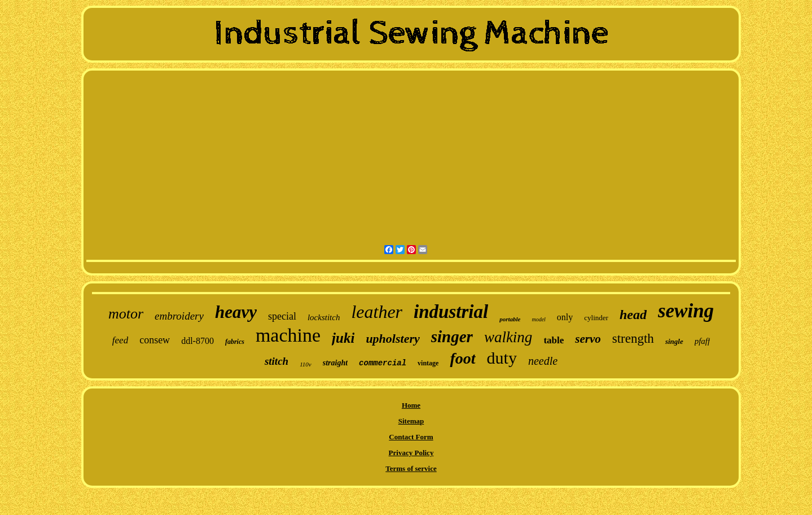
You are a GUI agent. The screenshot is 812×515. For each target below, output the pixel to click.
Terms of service (411, 468)
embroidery (179, 316)
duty (502, 358)
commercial (383, 363)
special (282, 316)
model (538, 319)
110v (306, 364)
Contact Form (411, 437)
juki (343, 338)
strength (633, 339)
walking (508, 337)
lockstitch (324, 317)
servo (588, 339)
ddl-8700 (197, 341)
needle (543, 361)
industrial (451, 312)
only (565, 317)
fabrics (235, 342)
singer (452, 337)
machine (288, 335)
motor (126, 314)
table (554, 340)
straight (335, 363)
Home (411, 405)
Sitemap (411, 421)
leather (377, 312)
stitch (276, 361)
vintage (428, 363)
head (633, 315)
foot (462, 358)
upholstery (392, 339)
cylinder (596, 318)
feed (120, 340)
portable (510, 319)
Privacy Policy (411, 453)
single (674, 341)
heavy (236, 312)
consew (155, 340)
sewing (686, 311)
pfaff (703, 341)
